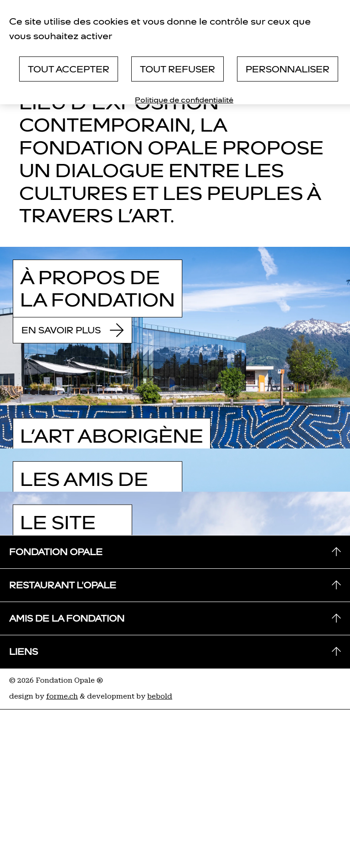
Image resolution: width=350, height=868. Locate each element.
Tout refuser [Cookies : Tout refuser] (178, 69)
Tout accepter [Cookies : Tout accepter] (69, 69)
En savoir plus (72, 330)
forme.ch (62, 696)
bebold (160, 696)
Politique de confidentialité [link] (184, 100)
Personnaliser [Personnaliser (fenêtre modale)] (288, 69)
